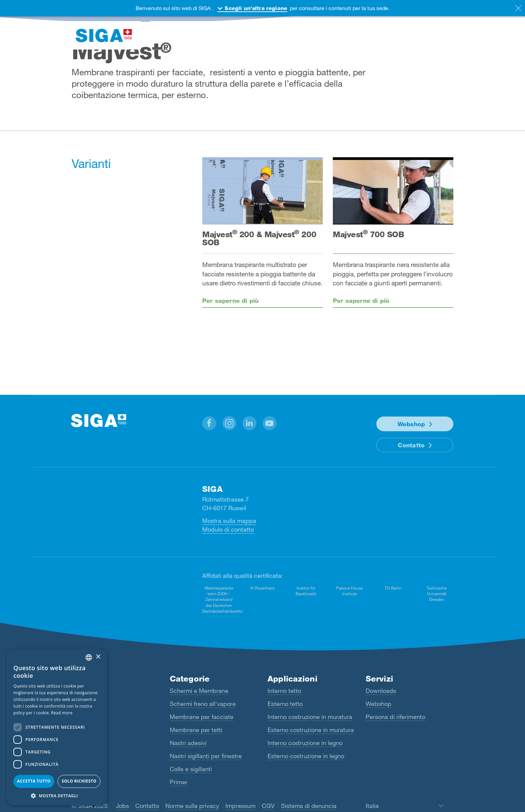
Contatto (411, 445)
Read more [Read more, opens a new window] (62, 713)
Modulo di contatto (228, 529)
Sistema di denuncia (309, 806)
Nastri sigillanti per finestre (206, 756)
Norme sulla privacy (192, 806)
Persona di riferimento (395, 717)
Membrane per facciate (202, 717)
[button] (209, 423)
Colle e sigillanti (191, 769)
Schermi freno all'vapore (203, 704)
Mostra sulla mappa (229, 521)
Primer (179, 782)
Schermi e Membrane (199, 691)
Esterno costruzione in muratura (311, 730)
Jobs (122, 806)
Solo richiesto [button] (79, 781)
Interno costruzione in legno (305, 743)
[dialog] (57, 727)
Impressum (240, 806)
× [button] (98, 657)
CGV (268, 806)
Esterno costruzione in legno (306, 756)
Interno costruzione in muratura (310, 717)
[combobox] (89, 657)
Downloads (381, 691)
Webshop (411, 424)
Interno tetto (284, 691)
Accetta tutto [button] (34, 781)
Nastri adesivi (188, 743)
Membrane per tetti (196, 730)
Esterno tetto (285, 704)
